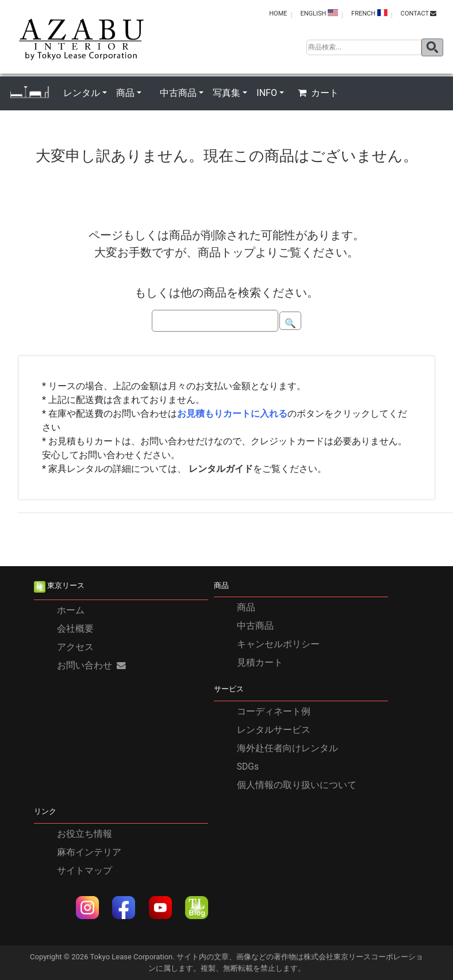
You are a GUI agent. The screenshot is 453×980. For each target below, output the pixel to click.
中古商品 (255, 626)
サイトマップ (85, 871)
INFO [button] (267, 93)
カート (318, 93)
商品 (246, 608)
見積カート (260, 663)
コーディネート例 (274, 712)
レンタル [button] (82, 93)
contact (419, 14)
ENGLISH (319, 13)
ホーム (71, 610)
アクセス (75, 647)
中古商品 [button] (178, 93)
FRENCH (369, 13)
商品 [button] (125, 93)
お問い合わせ (91, 666)
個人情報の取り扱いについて (297, 785)
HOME (278, 14)
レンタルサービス (274, 730)
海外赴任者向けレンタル (287, 748)
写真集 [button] (226, 93)
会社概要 (75, 629)
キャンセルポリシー (278, 644)
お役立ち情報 (85, 834)
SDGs (248, 767)
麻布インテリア (89, 852)
